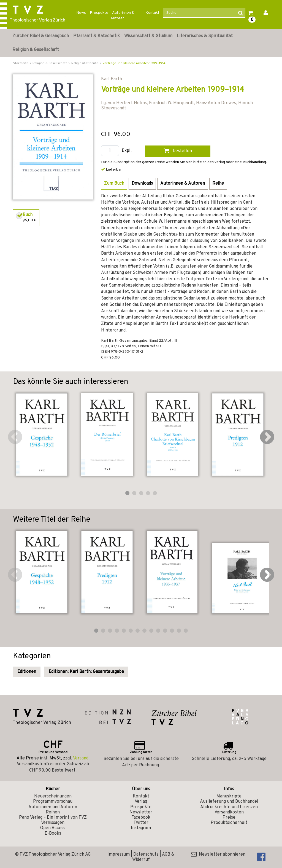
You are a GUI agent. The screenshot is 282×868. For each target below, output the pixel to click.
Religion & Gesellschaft (36, 50)
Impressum (119, 854)
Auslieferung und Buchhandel (229, 802)
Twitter (141, 823)
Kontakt (152, 13)
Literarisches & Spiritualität (205, 36)
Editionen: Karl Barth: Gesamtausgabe (86, 672)
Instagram (141, 828)
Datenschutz (146, 854)
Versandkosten (229, 812)
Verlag (141, 802)
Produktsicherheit (229, 823)
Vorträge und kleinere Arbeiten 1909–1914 (134, 63)
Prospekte (99, 13)
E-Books (53, 834)
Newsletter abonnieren (218, 854)
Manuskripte (229, 796)
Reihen (53, 812)
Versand (81, 758)
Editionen (27, 672)
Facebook (141, 818)
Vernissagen (53, 823)
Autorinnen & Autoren (122, 16)
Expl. (127, 151)
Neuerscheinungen (53, 796)
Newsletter (141, 812)
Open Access (53, 828)
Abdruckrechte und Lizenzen (229, 807)
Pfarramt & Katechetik (97, 36)
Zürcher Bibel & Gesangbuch (41, 36)
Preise (229, 818)
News (81, 13)
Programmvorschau (53, 802)
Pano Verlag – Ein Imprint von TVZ (53, 818)
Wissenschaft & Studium (148, 36)
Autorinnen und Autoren (53, 807)
